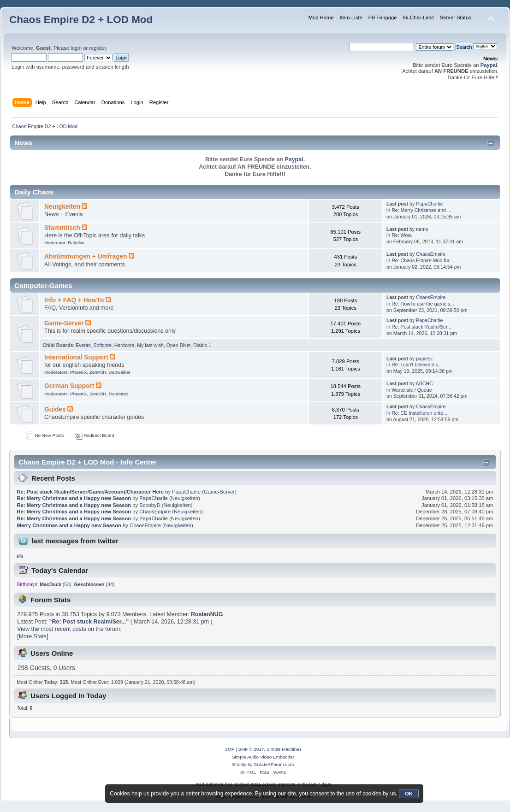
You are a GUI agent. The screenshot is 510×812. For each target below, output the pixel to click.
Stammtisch (62, 228)
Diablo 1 (202, 345)
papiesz (424, 359)
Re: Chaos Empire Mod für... (422, 260)
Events (83, 345)
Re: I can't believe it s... (417, 365)
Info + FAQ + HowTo (74, 300)
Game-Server (64, 323)
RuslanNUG (207, 614)
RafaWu (76, 243)
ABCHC (424, 383)
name (422, 229)
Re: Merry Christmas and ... (421, 210)
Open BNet (178, 345)
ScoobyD (150, 505)
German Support (69, 386)
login (76, 48)
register (98, 48)
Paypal (489, 65)
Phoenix (78, 372)
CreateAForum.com (274, 764)
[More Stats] (33, 636)
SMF (229, 749)
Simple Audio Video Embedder (263, 757)
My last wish (150, 345)
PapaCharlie (429, 204)
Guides (55, 409)
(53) (55, 584)
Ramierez (119, 394)
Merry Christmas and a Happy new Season (69, 525)
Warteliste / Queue (412, 390)
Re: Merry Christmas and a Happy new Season (74, 498)
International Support (76, 357)
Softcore (102, 345)
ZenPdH (98, 372)
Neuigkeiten (62, 207)
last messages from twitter (75, 541)
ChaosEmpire (431, 254)
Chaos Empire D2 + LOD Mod (81, 20)
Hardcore (125, 345)
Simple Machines (284, 749)
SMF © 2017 (251, 749)
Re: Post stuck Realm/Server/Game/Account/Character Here (91, 492)
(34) (95, 584)
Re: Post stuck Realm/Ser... (421, 327)
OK (409, 794)
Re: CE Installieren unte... (419, 413)
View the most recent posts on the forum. (69, 629)
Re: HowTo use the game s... (423, 304)
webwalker (120, 372)
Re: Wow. (402, 235)
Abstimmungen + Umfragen (86, 256)
